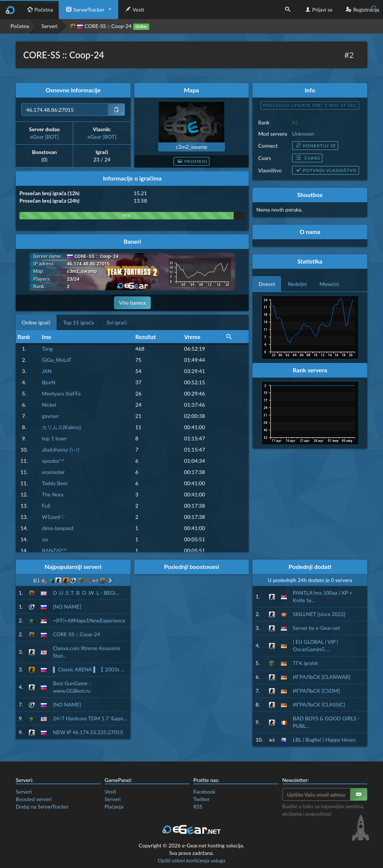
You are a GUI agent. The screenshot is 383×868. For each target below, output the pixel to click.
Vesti (134, 10)
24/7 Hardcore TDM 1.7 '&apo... (90, 718)
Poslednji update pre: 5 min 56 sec (310, 105)
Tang (47, 349)
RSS (198, 807)
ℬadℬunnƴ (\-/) (61, 450)
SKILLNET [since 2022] (319, 614)
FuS (46, 506)
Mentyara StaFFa (61, 393)
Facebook (204, 792)
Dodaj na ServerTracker (42, 807)
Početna (39, 10)
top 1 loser (54, 438)
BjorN (49, 382)
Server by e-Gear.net (316, 628)
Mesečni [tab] (329, 284)
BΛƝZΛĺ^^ (54, 550)
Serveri (50, 26)
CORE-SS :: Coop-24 (76, 634)
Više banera (132, 303)
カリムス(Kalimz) (61, 427)
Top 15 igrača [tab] (79, 322)
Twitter (201, 799)
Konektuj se (315, 146)
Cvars (307, 158)
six (45, 539)
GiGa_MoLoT (57, 360)
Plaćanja (114, 807)
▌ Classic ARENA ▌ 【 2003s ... (88, 669)
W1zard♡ (53, 517)
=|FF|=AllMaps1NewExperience (89, 620)
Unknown (303, 134)
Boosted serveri (34, 799)
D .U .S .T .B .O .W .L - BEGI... (86, 593)
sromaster (53, 472)
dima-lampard (58, 528)
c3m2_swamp (191, 147)
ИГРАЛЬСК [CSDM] (316, 691)
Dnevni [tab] (267, 284)
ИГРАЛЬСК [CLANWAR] (322, 677)
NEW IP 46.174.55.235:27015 (88, 732)
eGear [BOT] (44, 137)
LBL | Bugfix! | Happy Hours (324, 740)
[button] (229, 337)
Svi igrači (117, 322)
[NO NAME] (67, 607)
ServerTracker (84, 10)
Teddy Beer (55, 483)
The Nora (53, 494)
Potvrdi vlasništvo (326, 170)
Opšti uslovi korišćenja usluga (191, 860)
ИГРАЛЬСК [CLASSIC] (319, 704)
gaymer (50, 416)
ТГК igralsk (306, 663)
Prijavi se (318, 10)
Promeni (192, 161)
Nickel (49, 405)
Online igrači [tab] (36, 322)
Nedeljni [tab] (297, 284)
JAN (47, 371)
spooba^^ (53, 461)
